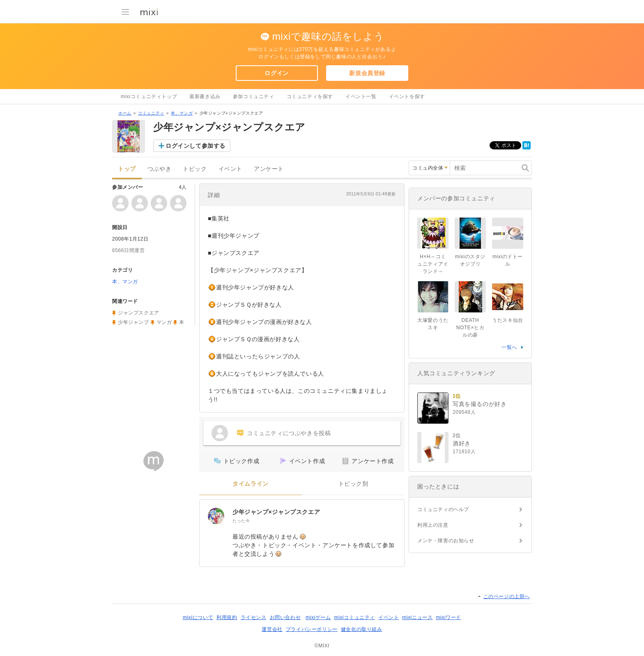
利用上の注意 (433, 525)
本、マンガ (182, 113)
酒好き (462, 443)
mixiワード (448, 617)
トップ (127, 169)
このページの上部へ (507, 596)
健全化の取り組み (362, 629)
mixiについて (198, 617)
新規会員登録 (367, 73)
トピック (195, 169)
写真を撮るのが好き (480, 404)
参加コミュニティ (254, 96)
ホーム (125, 113)
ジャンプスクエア (139, 313)
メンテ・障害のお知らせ (446, 541)
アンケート (269, 169)
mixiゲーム (318, 617)
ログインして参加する (195, 146)
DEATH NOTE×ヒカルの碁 (470, 328)
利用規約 (227, 617)
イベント (230, 169)
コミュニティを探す (310, 96)
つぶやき (159, 169)
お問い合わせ (285, 617)
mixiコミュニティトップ (149, 96)
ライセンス (254, 617)
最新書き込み (205, 96)
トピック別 (353, 484)
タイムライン (251, 484)
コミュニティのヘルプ (443, 509)
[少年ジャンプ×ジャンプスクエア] (216, 516)
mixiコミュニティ (355, 617)
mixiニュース (417, 617)
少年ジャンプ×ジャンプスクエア (276, 512)
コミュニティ (151, 113)
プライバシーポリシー (312, 629)
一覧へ (509, 347)
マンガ (164, 322)
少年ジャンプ (133, 322)
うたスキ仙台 (508, 320)
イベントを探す (407, 96)
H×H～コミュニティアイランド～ (433, 264)
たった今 (241, 521)
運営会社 (272, 629)
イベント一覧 (361, 96)
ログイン (276, 73)
